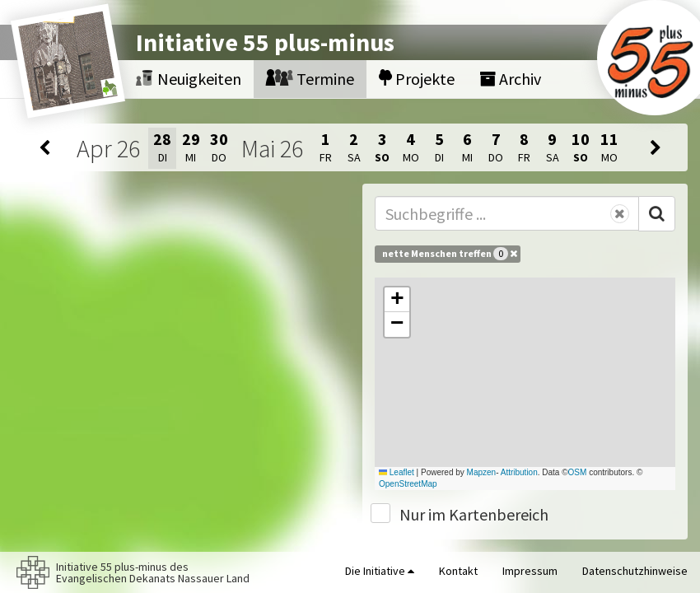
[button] (397, 300)
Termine (310, 79)
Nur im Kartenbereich (474, 514)
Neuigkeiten (189, 79)
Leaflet (397, 472)
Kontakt (458, 571)
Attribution (519, 472)
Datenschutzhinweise (635, 571)
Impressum (530, 571)
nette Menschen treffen (450, 254)
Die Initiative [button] (380, 571)
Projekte (417, 79)
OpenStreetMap (408, 484)
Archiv (510, 79)
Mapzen (482, 472)
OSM (578, 472)
